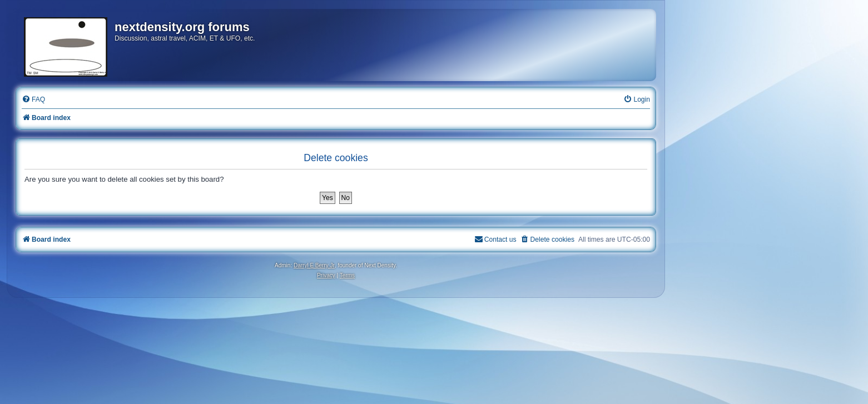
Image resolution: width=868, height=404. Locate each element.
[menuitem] (33, 100)
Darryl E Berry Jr (314, 265)
